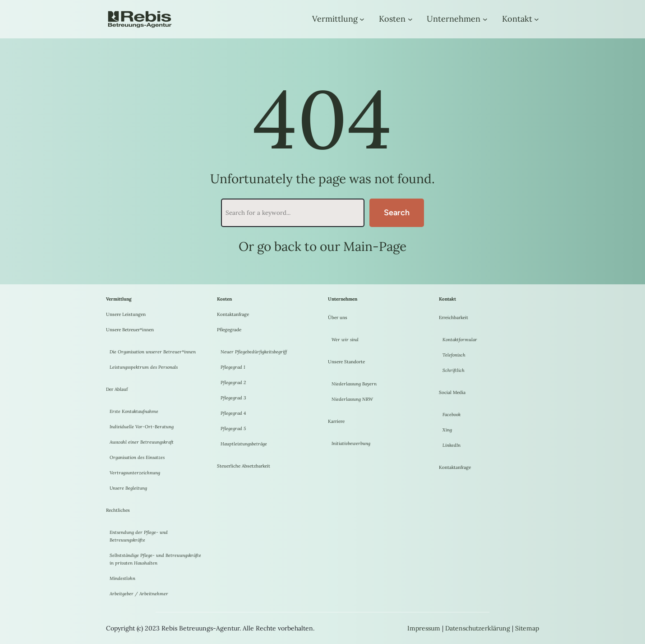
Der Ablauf (117, 389)
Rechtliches (118, 510)
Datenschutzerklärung (478, 628)
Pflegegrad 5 (233, 429)
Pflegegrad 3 (233, 398)
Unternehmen (454, 19)
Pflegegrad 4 (233, 413)
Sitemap (527, 628)
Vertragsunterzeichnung (135, 473)
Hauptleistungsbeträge (244, 444)
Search (397, 213)
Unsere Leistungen (126, 314)
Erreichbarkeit (454, 317)
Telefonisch (454, 355)
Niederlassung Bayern (354, 384)
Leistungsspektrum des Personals (144, 367)
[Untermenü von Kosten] (410, 19)
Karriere (336, 421)
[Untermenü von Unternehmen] (485, 19)
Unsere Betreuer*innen (130, 330)
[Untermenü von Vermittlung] (362, 19)
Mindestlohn (122, 578)
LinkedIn (451, 445)
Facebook (451, 415)
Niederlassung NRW (352, 399)
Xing (447, 430)
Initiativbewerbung (351, 443)
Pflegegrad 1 (233, 367)
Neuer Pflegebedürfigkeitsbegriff (254, 352)
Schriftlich (454, 370)
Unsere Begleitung (128, 488)
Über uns (338, 317)
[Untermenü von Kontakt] (537, 19)
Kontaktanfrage (233, 314)
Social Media (452, 392)
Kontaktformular (460, 340)
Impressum (424, 628)
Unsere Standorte (346, 362)
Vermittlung (335, 19)
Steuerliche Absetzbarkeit (244, 466)
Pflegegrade (229, 330)
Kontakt (517, 19)
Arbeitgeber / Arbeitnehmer (139, 594)
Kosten (392, 19)
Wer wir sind (345, 340)
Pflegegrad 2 (233, 382)
